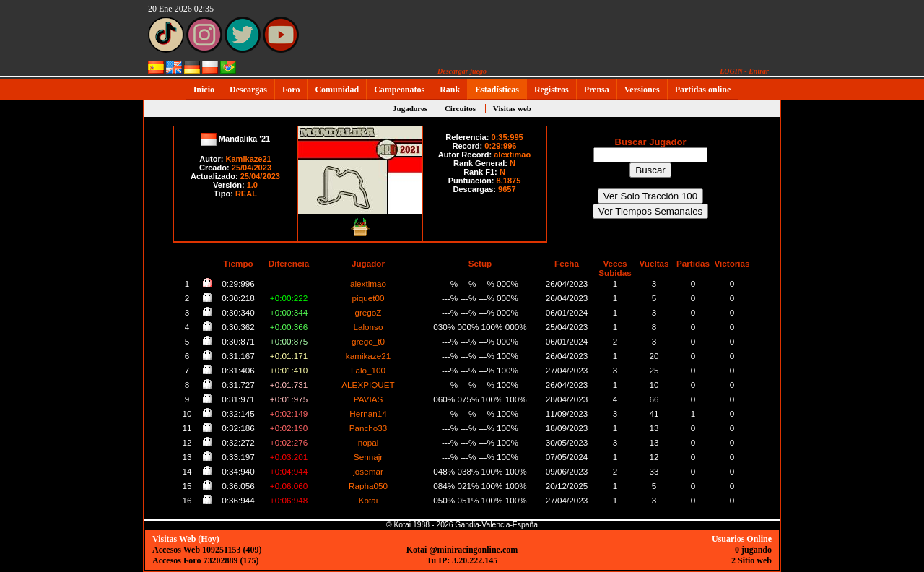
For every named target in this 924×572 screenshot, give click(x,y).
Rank (450, 90)
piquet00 (369, 298)
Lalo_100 (368, 370)
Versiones (642, 90)
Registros (552, 90)
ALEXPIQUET (368, 385)
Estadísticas (497, 90)
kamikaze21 (368, 356)
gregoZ (368, 312)
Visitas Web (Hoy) (186, 539)
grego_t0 (368, 341)
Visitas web (512, 108)
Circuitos (460, 108)
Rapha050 (368, 486)
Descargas (248, 90)
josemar (368, 471)
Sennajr (368, 457)
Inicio (204, 90)
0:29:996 (500, 146)
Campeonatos (399, 90)
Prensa (597, 90)
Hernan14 (368, 413)
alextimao (512, 155)
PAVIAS (369, 399)
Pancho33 (369, 428)
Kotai (369, 500)
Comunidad (337, 90)
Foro (291, 90)
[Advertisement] (827, 318)
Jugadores (410, 108)
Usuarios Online (742, 539)
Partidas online (703, 90)
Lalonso (369, 327)
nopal (369, 442)
